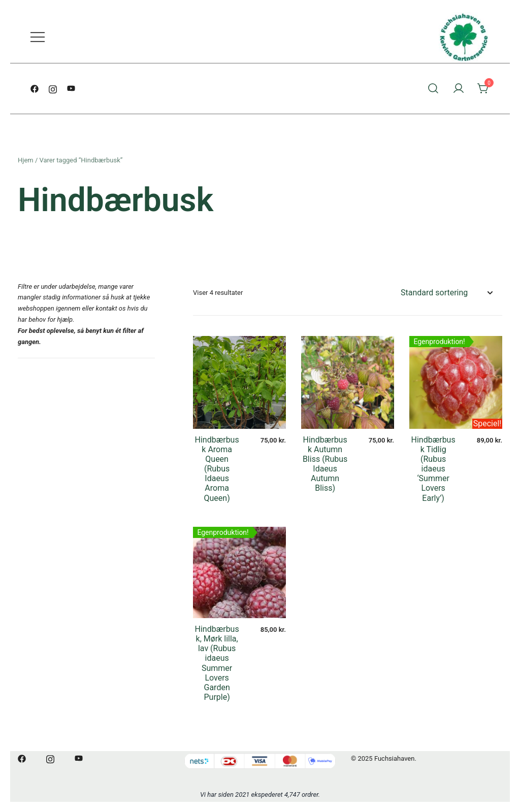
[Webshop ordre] (446, 293)
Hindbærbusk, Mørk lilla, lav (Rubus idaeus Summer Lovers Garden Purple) (217, 663)
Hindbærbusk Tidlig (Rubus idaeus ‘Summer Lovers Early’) (433, 469)
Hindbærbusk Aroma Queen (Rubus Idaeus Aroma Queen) (217, 469)
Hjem (26, 160)
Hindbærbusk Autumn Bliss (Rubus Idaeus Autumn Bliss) (325, 464)
